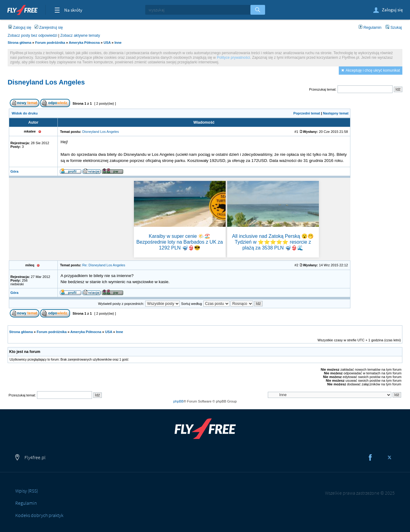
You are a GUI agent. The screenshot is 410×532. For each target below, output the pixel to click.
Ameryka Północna (84, 43)
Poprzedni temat (307, 113)
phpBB (179, 401)
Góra (14, 171)
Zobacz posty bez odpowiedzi (32, 36)
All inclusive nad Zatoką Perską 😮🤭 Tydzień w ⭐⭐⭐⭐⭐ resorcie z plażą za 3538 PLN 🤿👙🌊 (273, 242)
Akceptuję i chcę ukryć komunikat (373, 70)
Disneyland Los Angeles (46, 82)
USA (107, 43)
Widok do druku (25, 113)
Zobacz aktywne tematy (80, 36)
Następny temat (336, 113)
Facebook (370, 458)
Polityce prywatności (233, 58)
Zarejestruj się (49, 28)
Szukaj (394, 28)
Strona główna (19, 43)
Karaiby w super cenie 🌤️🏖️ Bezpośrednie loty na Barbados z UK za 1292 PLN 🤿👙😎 (180, 242)
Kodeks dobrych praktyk (39, 515)
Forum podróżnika (50, 43)
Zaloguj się (388, 10)
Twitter (390, 458)
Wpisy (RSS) (27, 491)
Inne (118, 43)
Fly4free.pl (22, 9)
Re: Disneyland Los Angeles (104, 265)
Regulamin (370, 28)
